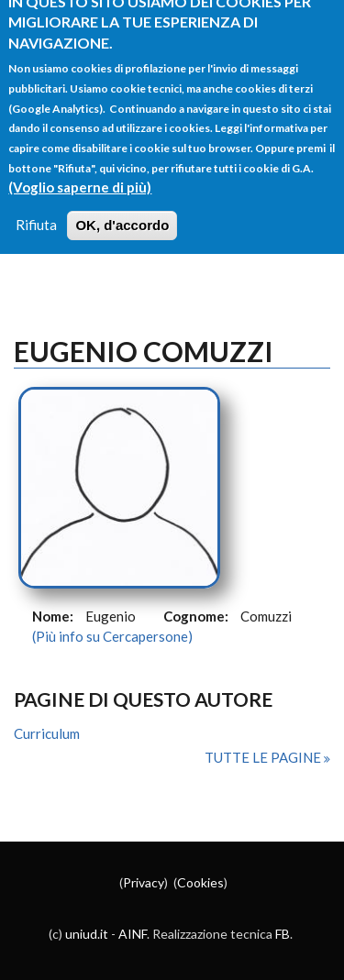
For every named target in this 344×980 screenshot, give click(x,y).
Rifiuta (36, 215)
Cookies (200, 882)
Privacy (144, 882)
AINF (133, 934)
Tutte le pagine (264, 757)
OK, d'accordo (122, 215)
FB (283, 934)
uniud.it (87, 934)
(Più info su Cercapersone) (112, 636)
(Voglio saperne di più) (80, 176)
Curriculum (47, 733)
